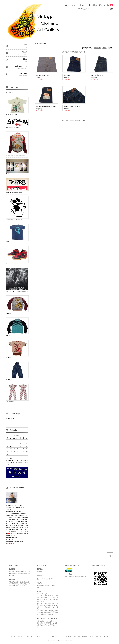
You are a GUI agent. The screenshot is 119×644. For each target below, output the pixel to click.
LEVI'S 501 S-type (98, 75)
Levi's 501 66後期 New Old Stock (49, 106)
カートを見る (107, 5)
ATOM (106, 636)
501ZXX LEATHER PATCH (74, 106)
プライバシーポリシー (43, 636)
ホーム (13, 636)
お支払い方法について (58, 636)
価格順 (105, 48)
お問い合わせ (31, 636)
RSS (101, 636)
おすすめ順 (97, 48)
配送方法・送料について (74, 636)
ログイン (84, 5)
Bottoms (43, 43)
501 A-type (68, 75)
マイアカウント (72, 5)
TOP (37, 43)
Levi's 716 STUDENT (44, 75)
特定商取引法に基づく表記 (90, 636)
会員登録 (94, 5)
